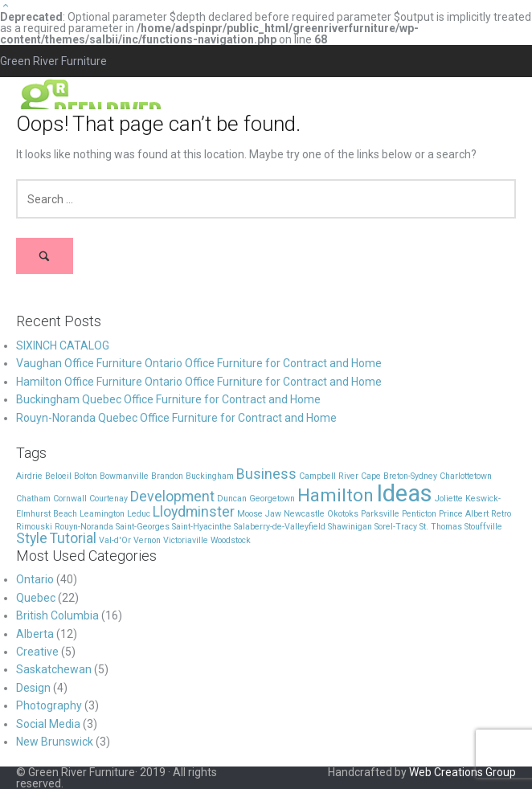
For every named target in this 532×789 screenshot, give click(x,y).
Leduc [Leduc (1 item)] (139, 514)
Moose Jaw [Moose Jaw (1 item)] (259, 514)
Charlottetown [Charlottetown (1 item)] (466, 476)
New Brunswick (55, 742)
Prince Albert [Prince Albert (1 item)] (464, 514)
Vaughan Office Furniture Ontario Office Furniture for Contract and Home (199, 363)
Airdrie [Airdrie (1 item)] (29, 476)
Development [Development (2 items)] (172, 497)
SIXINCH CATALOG (63, 345)
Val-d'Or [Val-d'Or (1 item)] (115, 540)
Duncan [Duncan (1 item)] (232, 499)
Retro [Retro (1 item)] (501, 514)
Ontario (35, 579)
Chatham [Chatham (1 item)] (33, 499)
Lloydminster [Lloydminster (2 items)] (194, 512)
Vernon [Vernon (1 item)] (147, 540)
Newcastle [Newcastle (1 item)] (304, 514)
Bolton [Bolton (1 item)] (86, 476)
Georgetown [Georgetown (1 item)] (272, 499)
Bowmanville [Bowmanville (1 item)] (124, 476)
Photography (49, 705)
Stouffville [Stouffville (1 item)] (483, 527)
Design (33, 688)
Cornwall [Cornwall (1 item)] (70, 499)
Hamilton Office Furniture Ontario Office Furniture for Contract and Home (199, 382)
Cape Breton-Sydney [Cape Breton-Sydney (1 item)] (399, 476)
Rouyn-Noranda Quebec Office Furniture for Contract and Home (176, 418)
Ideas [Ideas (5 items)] (404, 493)
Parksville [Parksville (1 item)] (380, 514)
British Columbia (57, 615)
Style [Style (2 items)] (32, 538)
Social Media (48, 724)
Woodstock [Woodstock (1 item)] (231, 540)
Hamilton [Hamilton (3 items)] (336, 495)
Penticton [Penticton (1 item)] (419, 514)
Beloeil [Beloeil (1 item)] (58, 476)
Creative (37, 652)
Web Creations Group (462, 772)
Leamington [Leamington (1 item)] (102, 514)
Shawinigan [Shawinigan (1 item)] (350, 527)
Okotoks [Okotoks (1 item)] (343, 514)
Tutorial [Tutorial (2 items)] (73, 538)
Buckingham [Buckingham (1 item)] (210, 476)
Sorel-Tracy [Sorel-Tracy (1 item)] (396, 527)
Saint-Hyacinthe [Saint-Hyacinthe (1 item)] (202, 527)
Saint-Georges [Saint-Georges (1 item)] (143, 527)
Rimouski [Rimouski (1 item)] (34, 527)
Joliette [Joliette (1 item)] (449, 499)
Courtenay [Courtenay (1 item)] (108, 499)
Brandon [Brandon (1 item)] (167, 476)
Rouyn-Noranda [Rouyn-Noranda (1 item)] (84, 527)
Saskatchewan (54, 669)
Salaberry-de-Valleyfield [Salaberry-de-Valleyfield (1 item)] (280, 527)
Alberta (35, 634)
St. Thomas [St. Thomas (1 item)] (441, 527)
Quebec (36, 598)
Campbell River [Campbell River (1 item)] (329, 476)
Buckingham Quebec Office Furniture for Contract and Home (168, 399)
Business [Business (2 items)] (266, 474)
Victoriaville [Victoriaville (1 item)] (186, 540)
